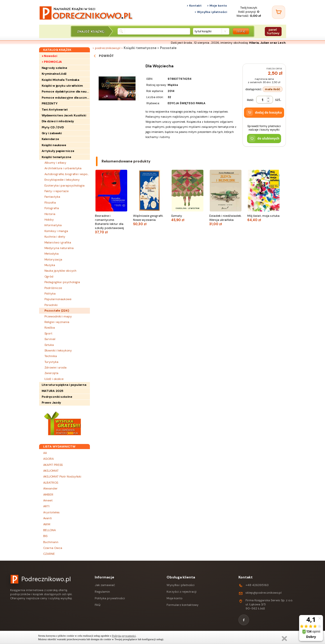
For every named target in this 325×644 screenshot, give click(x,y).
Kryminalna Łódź (54, 74)
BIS (45, 536)
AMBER (48, 495)
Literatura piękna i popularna (64, 385)
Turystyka (51, 362)
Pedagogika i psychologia (62, 282)
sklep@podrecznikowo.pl (264, 593)
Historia (50, 214)
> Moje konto (217, 6)
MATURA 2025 (52, 391)
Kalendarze (50, 139)
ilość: (250, 100)
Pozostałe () (57, 311)
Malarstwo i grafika (58, 242)
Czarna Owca (53, 548)
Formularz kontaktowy (183, 605)
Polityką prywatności (124, 636)
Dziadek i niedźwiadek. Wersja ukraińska (226, 220)
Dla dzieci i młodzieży (58, 121)
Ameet (48, 500)
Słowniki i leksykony (58, 350)
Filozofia (50, 203)
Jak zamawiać (105, 585)
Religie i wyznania (57, 322)
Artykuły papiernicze (58, 151)
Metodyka (52, 254)
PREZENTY (50, 103)
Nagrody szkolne (55, 68)
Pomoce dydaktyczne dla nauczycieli (66, 91)
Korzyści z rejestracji (182, 592)
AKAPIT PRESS (53, 465)
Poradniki (51, 305)
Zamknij (284, 639)
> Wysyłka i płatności (211, 12)
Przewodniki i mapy (58, 316)
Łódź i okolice (54, 379)
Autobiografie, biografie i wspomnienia (67, 174)
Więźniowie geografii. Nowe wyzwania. (150, 220)
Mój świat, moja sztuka (264, 218)
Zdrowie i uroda (56, 367)
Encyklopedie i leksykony (62, 180)
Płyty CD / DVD (53, 127)
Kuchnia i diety (55, 237)
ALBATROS (51, 483)
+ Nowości (49, 56)
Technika (51, 356)
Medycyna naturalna (59, 248)
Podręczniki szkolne (57, 397)
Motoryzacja (53, 259)
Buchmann (51, 542)
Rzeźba (50, 328)
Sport (48, 333)
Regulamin (102, 592)
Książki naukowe (54, 145)
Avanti (47, 518)
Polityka (50, 294)
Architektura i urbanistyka (63, 168)
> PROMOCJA (52, 62)
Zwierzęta (51, 373)
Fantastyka (52, 197)
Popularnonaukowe (58, 299)
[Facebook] (244, 620)
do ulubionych (264, 139)
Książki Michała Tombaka (61, 80)
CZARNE (49, 554)
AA (45, 453)
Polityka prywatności (110, 598)
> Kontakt (194, 6)
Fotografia (52, 208)
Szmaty (188, 218)
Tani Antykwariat (55, 110)
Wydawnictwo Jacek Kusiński (64, 115)
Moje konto (174, 598)
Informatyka (53, 225)
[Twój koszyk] (279, 12)
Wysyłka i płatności (181, 585)
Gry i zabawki (52, 133)
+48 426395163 (257, 585)
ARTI (46, 506)
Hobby (49, 220)
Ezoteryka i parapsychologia (64, 186)
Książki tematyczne (56, 157)
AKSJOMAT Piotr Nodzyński (62, 477)
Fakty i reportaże (56, 191)
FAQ (97, 605)
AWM (47, 524)
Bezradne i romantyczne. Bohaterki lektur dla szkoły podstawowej (111, 224)
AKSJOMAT (51, 471)
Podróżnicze (53, 288)
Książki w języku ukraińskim (62, 86)
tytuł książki (203, 31)
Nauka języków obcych (60, 271)
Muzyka (50, 265)
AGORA (49, 459)
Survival (50, 339)
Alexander (50, 488)
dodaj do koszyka (264, 113)
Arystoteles (51, 512)
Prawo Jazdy (51, 403)
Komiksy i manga (56, 231)
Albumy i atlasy (55, 163)
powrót (103, 56)
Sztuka (49, 345)
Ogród (49, 277)
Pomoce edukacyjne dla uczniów (66, 98)
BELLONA (50, 530)
